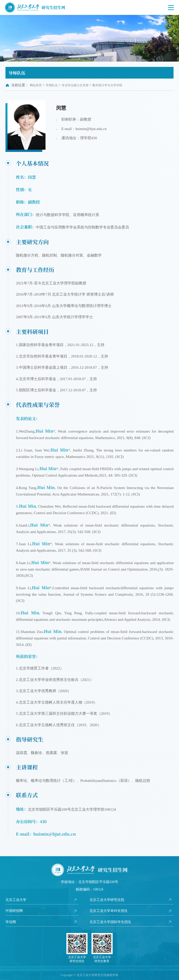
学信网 (11, 922)
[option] (89, 38)
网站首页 (36, 85)
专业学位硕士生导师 (75, 85)
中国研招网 (14, 911)
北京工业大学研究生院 (107, 900)
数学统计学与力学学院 (107, 85)
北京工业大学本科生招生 (109, 911)
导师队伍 (52, 85)
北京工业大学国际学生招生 (110, 922)
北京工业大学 (16, 900)
